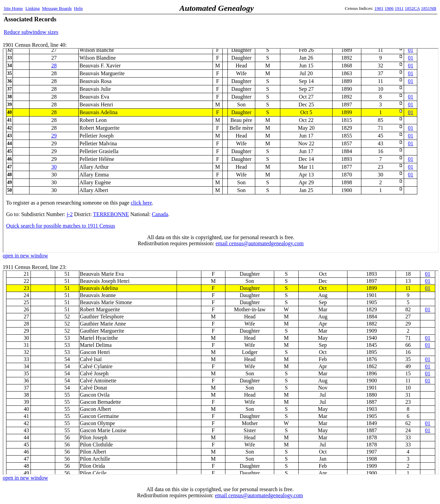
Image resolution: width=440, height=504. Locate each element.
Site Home (13, 8)
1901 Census (221, 150)
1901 (379, 8)
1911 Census (221, 373)
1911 (399, 8)
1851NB (429, 8)
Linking (33, 8)
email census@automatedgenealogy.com (259, 495)
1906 (389, 8)
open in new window (25, 256)
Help (78, 8)
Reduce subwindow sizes (31, 32)
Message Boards (57, 8)
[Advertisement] (357, 25)
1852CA (412, 8)
